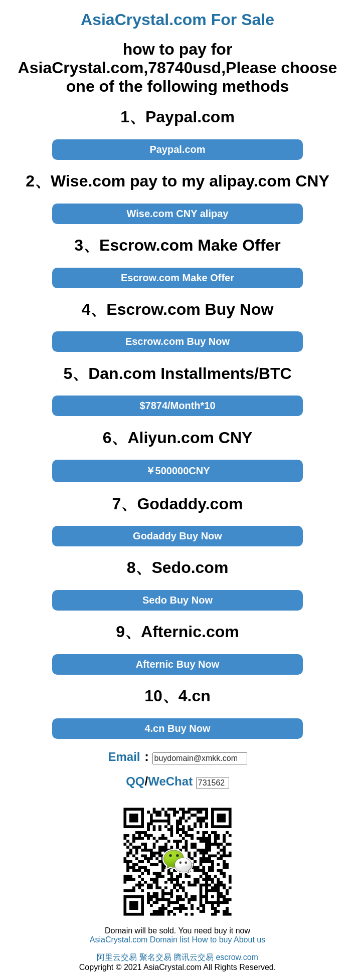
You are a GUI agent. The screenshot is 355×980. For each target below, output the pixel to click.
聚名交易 (155, 957)
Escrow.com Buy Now (177, 341)
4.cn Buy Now (177, 728)
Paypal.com (177, 149)
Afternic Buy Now (178, 664)
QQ (135, 781)
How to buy (212, 940)
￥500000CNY (178, 471)
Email (124, 757)
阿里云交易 (117, 957)
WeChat (170, 781)
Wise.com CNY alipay (178, 214)
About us (249, 940)
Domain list (170, 940)
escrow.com (237, 957)
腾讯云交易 (194, 957)
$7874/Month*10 (177, 406)
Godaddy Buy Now (177, 536)
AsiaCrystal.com (119, 940)
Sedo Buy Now (177, 600)
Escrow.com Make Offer (177, 278)
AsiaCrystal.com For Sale (177, 20)
